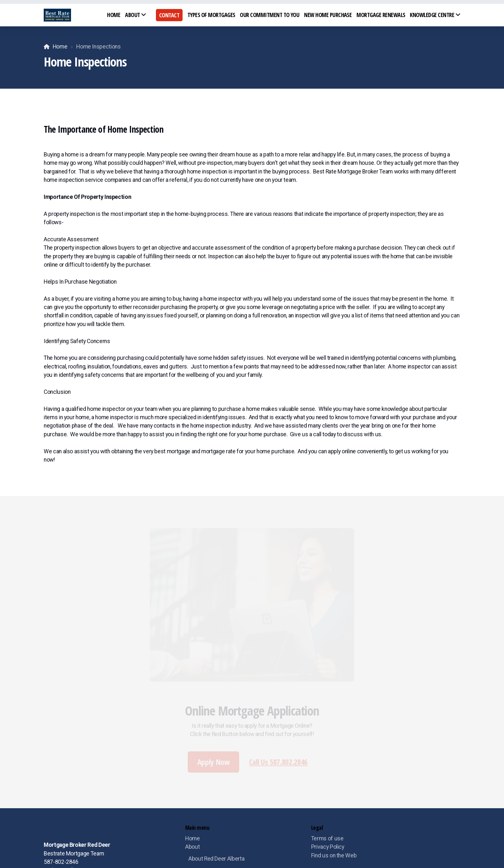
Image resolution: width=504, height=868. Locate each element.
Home (60, 47)
